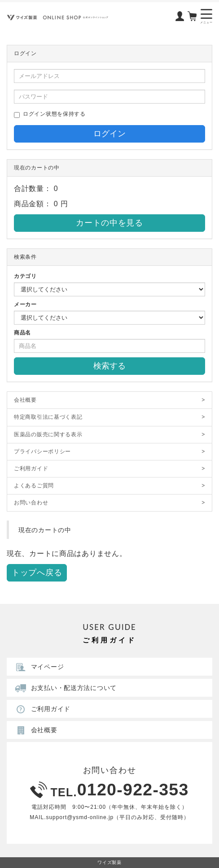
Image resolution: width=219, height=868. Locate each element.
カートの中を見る (109, 223)
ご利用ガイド (109, 469)
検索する (109, 366)
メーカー (25, 304)
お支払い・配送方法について (65, 688)
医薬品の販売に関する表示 (109, 435)
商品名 (22, 333)
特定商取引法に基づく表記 (109, 417)
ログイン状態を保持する (50, 114)
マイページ (39, 667)
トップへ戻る (37, 573)
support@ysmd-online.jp (80, 817)
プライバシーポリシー (109, 452)
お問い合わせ (109, 503)
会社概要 (109, 400)
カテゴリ (25, 276)
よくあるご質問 (109, 486)
